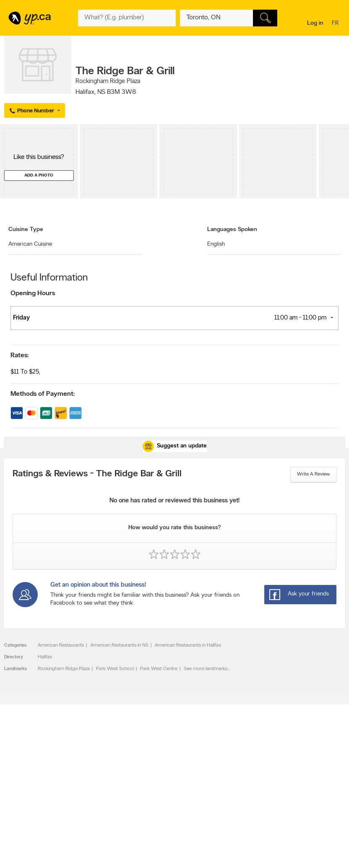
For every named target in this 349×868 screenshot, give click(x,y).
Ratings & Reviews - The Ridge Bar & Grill (97, 474)
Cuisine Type (26, 230)
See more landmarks (206, 669)
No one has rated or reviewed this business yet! (174, 501)
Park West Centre (159, 669)
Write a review (313, 474)
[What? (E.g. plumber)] (127, 18)
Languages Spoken (232, 230)
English (216, 244)
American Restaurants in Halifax (188, 645)
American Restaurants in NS (119, 645)
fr (336, 24)
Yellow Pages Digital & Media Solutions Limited (173, 856)
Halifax (45, 657)
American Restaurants (61, 645)
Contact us (332, 756)
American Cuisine (30, 244)
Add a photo (39, 175)
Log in (315, 23)
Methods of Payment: (43, 394)
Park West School (115, 669)
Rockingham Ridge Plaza (64, 669)
